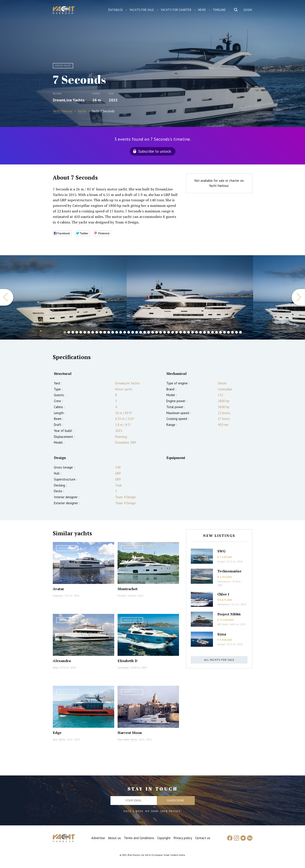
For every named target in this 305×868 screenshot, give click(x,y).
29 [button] (177, 332)
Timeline (219, 10)
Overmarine (224, 581)
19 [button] (137, 332)
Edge (57, 733)
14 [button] (117, 332)
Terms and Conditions (139, 838)
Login (248, 10)
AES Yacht (223, 624)
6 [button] (85, 332)
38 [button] (213, 332)
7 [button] (89, 332)
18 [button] (133, 332)
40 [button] (220, 332)
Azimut (221, 562)
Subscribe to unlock (155, 151)
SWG (221, 551)
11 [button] (105, 332)
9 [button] (97, 332)
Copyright (164, 838)
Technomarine (229, 571)
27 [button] (169, 332)
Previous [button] (7, 297)
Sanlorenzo (223, 604)
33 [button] (193, 332)
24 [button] (157, 332)
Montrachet (128, 589)
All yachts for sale (219, 660)
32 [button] (189, 332)
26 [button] (165, 332)
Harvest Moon (130, 733)
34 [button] (197, 332)
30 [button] (181, 332)
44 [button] (236, 332)
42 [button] (228, 332)
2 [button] (69, 332)
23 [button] (153, 332)
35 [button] (201, 332)
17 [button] (129, 332)
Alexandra (62, 661)
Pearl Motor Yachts (127, 739)
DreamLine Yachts (69, 100)
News (202, 10)
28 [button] (173, 332)
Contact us (203, 838)
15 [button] (121, 332)
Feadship (58, 596)
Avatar (58, 589)
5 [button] (81, 332)
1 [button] (65, 332)
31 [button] (185, 332)
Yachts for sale (142, 10)
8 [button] (93, 332)
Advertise (98, 838)
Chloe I (223, 594)
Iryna (222, 634)
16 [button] (125, 332)
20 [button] (141, 332)
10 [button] (101, 332)
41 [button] (224, 332)
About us (114, 838)
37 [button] (209, 332)
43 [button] (232, 332)
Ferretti (122, 596)
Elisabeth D (127, 661)
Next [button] (298, 297)
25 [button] (161, 332)
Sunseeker (123, 668)
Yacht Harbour (64, 11)
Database (116, 10)
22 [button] (149, 332)
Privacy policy (183, 838)
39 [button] (216, 332)
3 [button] (73, 332)
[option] (63, 297)
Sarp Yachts (59, 739)
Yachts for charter (176, 10)
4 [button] (77, 332)
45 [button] (240, 332)
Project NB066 (229, 614)
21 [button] (145, 332)
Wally (56, 668)
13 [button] (113, 332)
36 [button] (205, 332)
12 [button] (109, 332)
